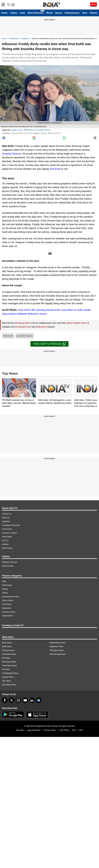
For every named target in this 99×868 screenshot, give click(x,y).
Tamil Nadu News (9, 666)
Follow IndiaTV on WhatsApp (49, 344)
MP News (6, 658)
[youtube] (25, 700)
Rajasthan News (56, 646)
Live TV (5, 540)
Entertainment (72, 13)
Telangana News (57, 650)
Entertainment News (11, 597)
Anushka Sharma (11, 154)
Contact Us (7, 514)
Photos (93, 13)
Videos (14, 13)
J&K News (6, 681)
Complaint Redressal (11, 525)
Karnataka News (9, 685)
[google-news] (39, 700)
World (49, 13)
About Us (6, 518)
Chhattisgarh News (10, 673)
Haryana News (8, 650)
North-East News (9, 662)
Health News (7, 616)
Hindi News (7, 537)
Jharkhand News (9, 654)
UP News (6, 669)
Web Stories (7, 548)
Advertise (6, 521)
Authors (5, 544)
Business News (9, 612)
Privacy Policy (50, 730)
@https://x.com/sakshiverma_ (39, 130)
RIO (74, 730)
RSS (81, 730)
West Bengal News (58, 654)
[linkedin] (32, 700)
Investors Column (9, 533)
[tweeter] (12, 700)
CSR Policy (64, 730)
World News (7, 585)
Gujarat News (8, 677)
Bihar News (7, 643)
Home (4, 13)
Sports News (7, 600)
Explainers (6, 608)
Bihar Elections (36, 13)
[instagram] (18, 700)
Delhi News (7, 646)
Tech (85, 13)
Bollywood (25, 39)
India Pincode (8, 566)
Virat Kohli (55, 169)
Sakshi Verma (17, 130)
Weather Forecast (10, 562)
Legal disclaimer (34, 730)
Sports (59, 13)
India (23, 13)
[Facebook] (5, 700)
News (4, 39)
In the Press (7, 529)
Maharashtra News (58, 643)
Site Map (20, 730)
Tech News (7, 604)
